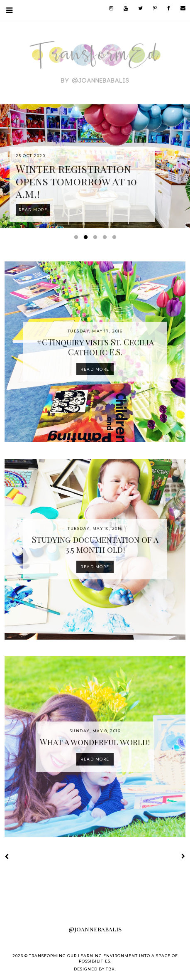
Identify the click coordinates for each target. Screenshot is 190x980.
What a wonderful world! (95, 742)
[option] (95, 166)
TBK (110, 969)
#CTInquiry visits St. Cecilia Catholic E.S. (95, 347)
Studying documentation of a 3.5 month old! (95, 544)
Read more (95, 369)
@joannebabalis (95, 929)
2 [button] (87, 239)
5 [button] (116, 239)
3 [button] (97, 239)
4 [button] (106, 239)
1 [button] (78, 239)
